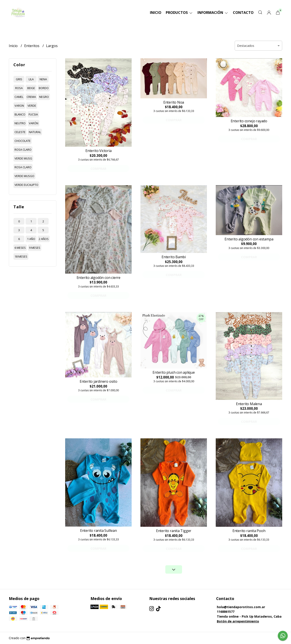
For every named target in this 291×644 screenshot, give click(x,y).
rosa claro (23, 150)
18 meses (21, 256)
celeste (20, 132)
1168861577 (226, 612)
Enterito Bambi (174, 257)
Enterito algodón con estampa (249, 239)
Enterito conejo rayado (249, 121)
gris (19, 79)
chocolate (23, 141)
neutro (20, 123)
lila (31, 79)
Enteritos (32, 46)
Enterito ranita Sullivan (99, 531)
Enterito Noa (174, 102)
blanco (20, 114)
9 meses (35, 248)
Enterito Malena (249, 404)
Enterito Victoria (98, 151)
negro (44, 97)
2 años (44, 239)
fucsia (33, 114)
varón (34, 123)
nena (43, 79)
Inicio (156, 13)
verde (32, 106)
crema (31, 97)
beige (31, 88)
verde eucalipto (26, 185)
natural (35, 132)
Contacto (243, 13)
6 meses (20, 248)
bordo (44, 88)
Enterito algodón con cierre (99, 278)
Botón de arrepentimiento (238, 621)
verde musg (23, 158)
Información (213, 13)
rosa (19, 88)
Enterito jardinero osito (99, 381)
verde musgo (24, 176)
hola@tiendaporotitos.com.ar (241, 607)
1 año (31, 239)
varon (19, 106)
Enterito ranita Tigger (174, 531)
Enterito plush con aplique (174, 372)
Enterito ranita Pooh (249, 531)
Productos (179, 13)
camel (19, 97)
